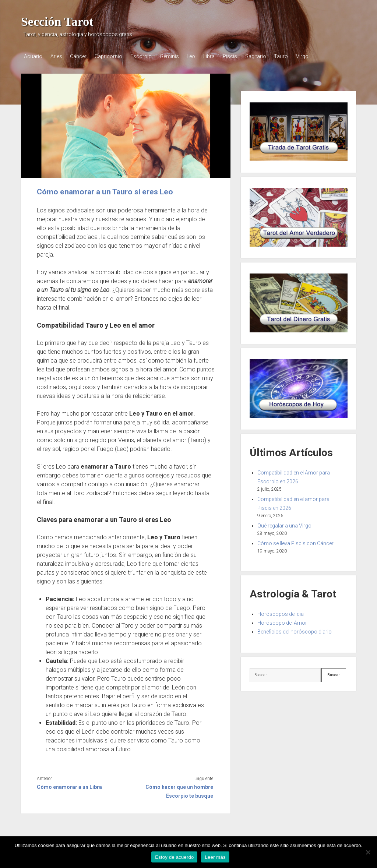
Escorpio (147, 56)
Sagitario (270, 56)
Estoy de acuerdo (174, 857)
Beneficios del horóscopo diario (295, 631)
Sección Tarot (57, 22)
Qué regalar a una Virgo (284, 525)
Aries (58, 56)
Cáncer (82, 56)
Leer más (215, 857)
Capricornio (113, 56)
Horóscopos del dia (281, 613)
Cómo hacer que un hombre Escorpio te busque (179, 791)
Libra (220, 56)
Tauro (297, 56)
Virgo (320, 56)
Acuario (33, 56)
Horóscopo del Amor (282, 622)
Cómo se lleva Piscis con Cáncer (295, 542)
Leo (200, 56)
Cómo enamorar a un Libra (69, 786)
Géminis (177, 56)
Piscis (242, 56)
